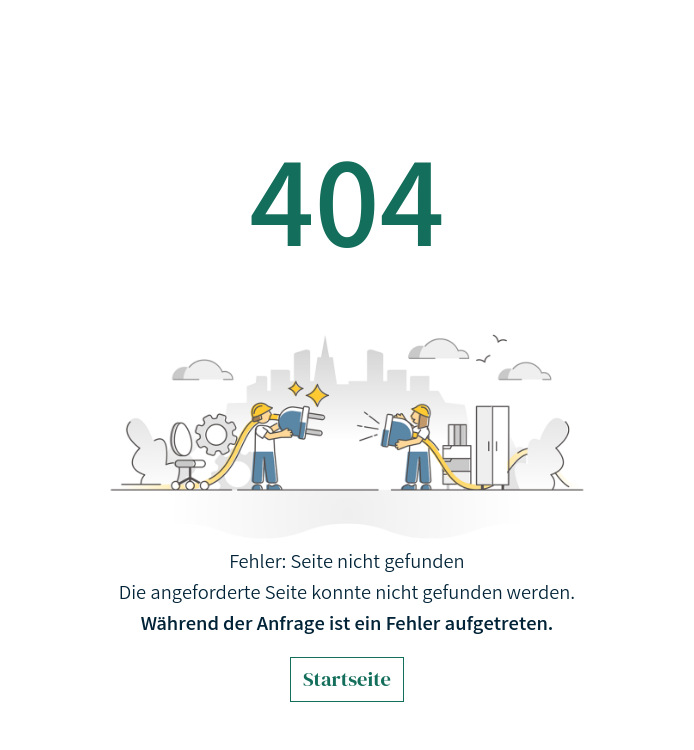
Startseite (347, 679)
